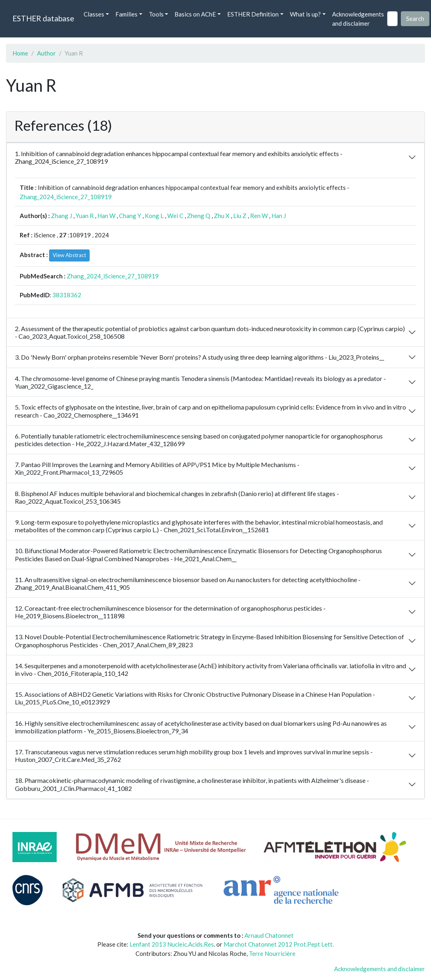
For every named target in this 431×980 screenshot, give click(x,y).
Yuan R (85, 216)
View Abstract (69, 255)
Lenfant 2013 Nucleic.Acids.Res (172, 944)
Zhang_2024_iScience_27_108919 (66, 197)
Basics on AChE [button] (195, 14)
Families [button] (126, 14)
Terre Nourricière (272, 953)
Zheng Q (199, 216)
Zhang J (62, 216)
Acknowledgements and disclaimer (358, 19)
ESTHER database (43, 18)
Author (46, 53)
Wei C (175, 216)
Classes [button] (94, 14)
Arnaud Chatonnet (269, 935)
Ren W (259, 216)
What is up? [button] (305, 14)
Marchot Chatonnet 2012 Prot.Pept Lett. (279, 944)
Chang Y (130, 216)
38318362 (67, 295)
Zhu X (222, 216)
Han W (106, 216)
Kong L (154, 216)
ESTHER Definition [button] (253, 14)
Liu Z (240, 216)
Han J (279, 216)
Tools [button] (156, 14)
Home (20, 53)
